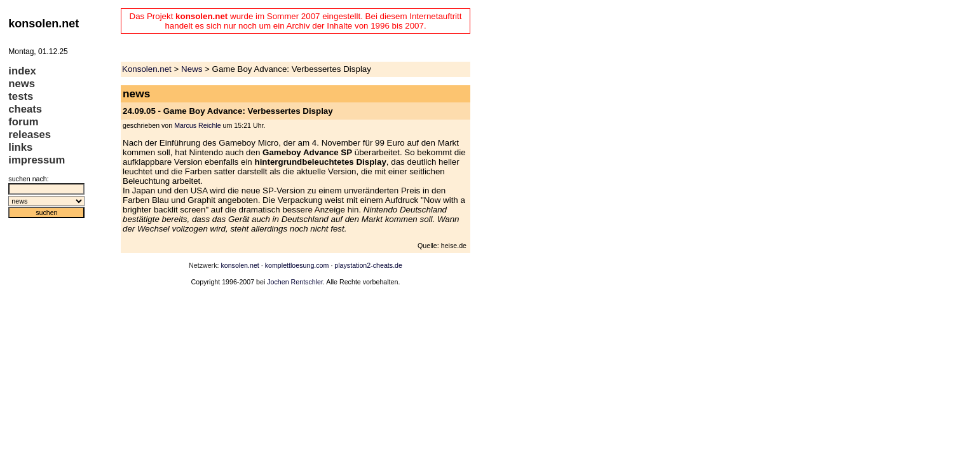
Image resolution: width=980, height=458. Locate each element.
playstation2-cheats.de (368, 265)
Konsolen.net (147, 69)
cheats (25, 109)
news (22, 84)
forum (23, 122)
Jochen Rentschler (295, 282)
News (192, 69)
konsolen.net (240, 265)
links (20, 147)
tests (21, 96)
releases (30, 135)
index (22, 71)
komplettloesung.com (297, 265)
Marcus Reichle (197, 125)
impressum (37, 160)
